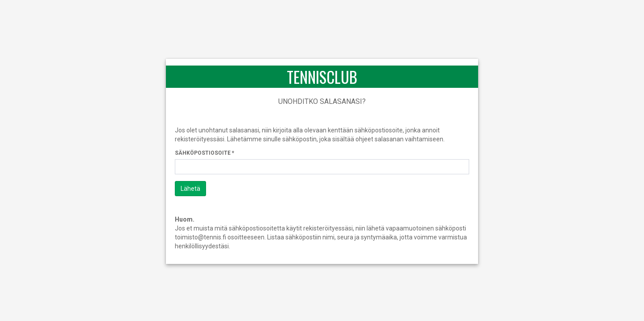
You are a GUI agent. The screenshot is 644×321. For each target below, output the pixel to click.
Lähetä (190, 189)
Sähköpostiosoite (203, 153)
